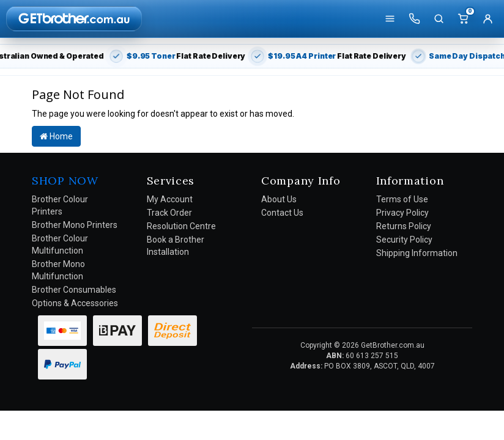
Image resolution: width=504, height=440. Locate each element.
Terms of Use (402, 199)
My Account (170, 199)
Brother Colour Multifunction (60, 244)
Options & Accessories (75, 303)
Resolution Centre (181, 226)
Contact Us (282, 213)
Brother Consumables (74, 290)
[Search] (439, 19)
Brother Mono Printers (75, 225)
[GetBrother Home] (74, 18)
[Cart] (463, 19)
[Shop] (390, 19)
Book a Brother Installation (176, 246)
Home (56, 136)
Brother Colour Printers (60, 205)
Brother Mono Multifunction (58, 270)
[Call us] (414, 19)
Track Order (169, 213)
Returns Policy (404, 226)
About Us (279, 199)
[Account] (487, 19)
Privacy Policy (402, 213)
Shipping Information (417, 253)
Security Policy (404, 240)
